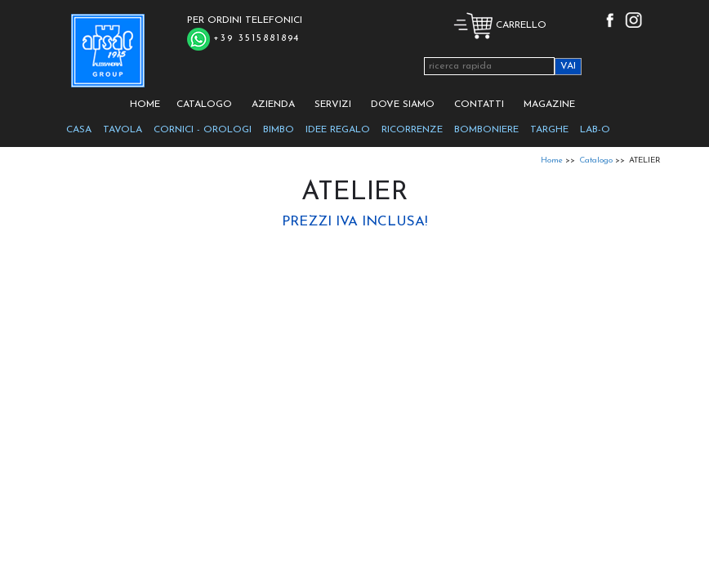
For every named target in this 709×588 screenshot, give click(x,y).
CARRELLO (500, 25)
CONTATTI (479, 105)
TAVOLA (123, 130)
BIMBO (279, 130)
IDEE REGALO (338, 130)
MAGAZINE (549, 105)
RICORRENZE (412, 130)
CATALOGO (204, 105)
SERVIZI (333, 105)
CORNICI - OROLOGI (203, 130)
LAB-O (595, 130)
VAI (568, 66)
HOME (145, 105)
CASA (79, 130)
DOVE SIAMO (403, 105)
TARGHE (549, 130)
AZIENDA (273, 105)
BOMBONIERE (486, 130)
